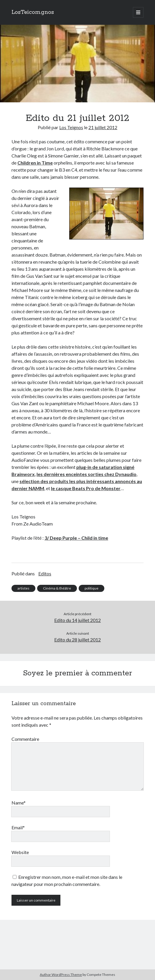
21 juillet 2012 (103, 127)
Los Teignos (71, 127)
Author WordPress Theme (61, 975)
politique (91, 588)
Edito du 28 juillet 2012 (77, 640)
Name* (19, 803)
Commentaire (25, 739)
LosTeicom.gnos (33, 12)
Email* (18, 827)
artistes (23, 588)
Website (20, 852)
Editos (45, 573)
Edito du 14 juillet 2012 (77, 620)
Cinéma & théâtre (57, 588)
